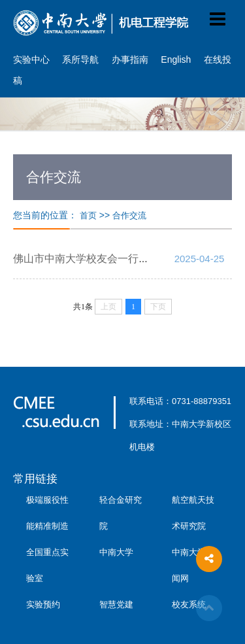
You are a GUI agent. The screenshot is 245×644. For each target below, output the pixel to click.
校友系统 (189, 604)
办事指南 (130, 59)
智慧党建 (116, 604)
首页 (88, 215)
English (176, 59)
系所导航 (80, 59)
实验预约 (43, 604)
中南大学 (116, 552)
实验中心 (31, 59)
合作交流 (129, 215)
